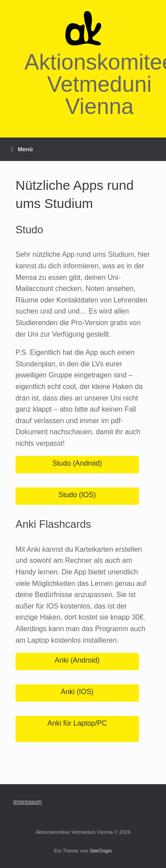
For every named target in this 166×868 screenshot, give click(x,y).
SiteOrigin (101, 851)
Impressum (27, 802)
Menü (22, 149)
